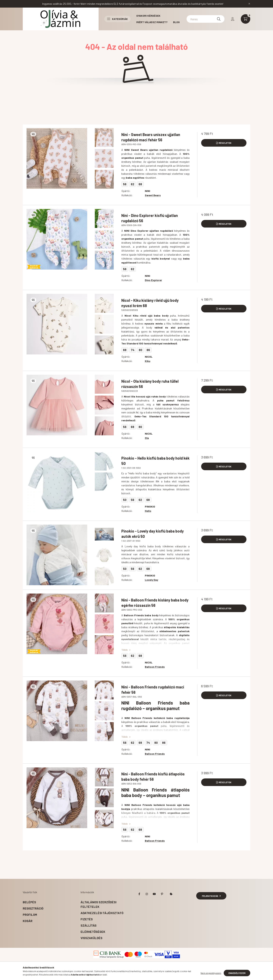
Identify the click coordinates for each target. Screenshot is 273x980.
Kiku (148, 361)
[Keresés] (219, 19)
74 (133, 350)
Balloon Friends (155, 667)
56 (125, 184)
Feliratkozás (211, 896)
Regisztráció (33, 908)
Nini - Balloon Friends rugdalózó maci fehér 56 (153, 690)
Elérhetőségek (93, 932)
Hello (148, 511)
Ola (147, 438)
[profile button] (233, 19)
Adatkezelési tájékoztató (102, 913)
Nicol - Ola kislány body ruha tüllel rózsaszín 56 (150, 384)
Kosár (28, 921)
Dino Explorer (153, 280)
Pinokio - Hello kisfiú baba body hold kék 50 (155, 461)
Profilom (30, 915)
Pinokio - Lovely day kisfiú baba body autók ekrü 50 (153, 534)
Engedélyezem (237, 973)
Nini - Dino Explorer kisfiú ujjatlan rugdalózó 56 (150, 218)
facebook (139, 894)
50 (125, 500)
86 (148, 350)
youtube (154, 894)
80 (140, 350)
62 (133, 184)
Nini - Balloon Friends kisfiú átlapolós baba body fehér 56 (153, 777)
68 (140, 184)
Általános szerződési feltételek (98, 904)
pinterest (162, 894)
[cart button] (246, 19)
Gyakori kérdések (148, 16)
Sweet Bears (153, 195)
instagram (147, 894)
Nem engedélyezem (211, 973)
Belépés (29, 902)
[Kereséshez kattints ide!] (206, 19)
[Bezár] (249, 4)
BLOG (176, 22)
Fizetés (87, 919)
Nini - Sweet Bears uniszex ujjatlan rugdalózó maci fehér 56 (151, 137)
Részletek (225, 143)
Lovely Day (151, 580)
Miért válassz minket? (152, 22)
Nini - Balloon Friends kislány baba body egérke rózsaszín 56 (155, 603)
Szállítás (89, 925)
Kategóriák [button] (117, 19)
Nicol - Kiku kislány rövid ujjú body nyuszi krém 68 (150, 303)
